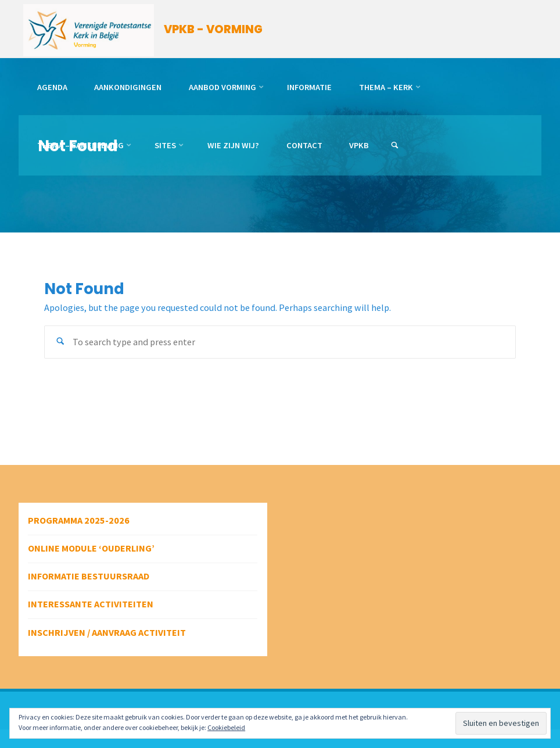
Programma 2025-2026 (79, 520)
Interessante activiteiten (91, 604)
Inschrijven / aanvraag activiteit (107, 632)
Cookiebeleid (226, 727)
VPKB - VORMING (213, 29)
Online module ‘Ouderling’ (91, 548)
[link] (395, 146)
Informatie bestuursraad (89, 576)
